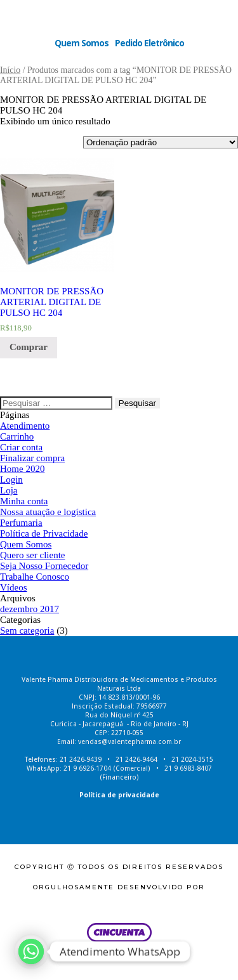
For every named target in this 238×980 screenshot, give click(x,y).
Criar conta (21, 447)
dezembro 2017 (30, 609)
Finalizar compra (32, 458)
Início (10, 70)
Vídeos (14, 587)
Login (11, 480)
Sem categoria (27, 630)
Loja (9, 490)
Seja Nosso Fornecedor (44, 566)
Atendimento (25, 426)
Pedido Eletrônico (149, 43)
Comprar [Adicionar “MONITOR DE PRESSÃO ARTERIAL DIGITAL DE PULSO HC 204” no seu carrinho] (29, 347)
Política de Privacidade (44, 533)
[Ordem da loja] (161, 142)
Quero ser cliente (32, 555)
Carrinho (17, 436)
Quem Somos (82, 43)
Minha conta (24, 501)
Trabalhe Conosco (35, 577)
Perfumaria (21, 523)
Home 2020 (22, 469)
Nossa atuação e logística (48, 512)
